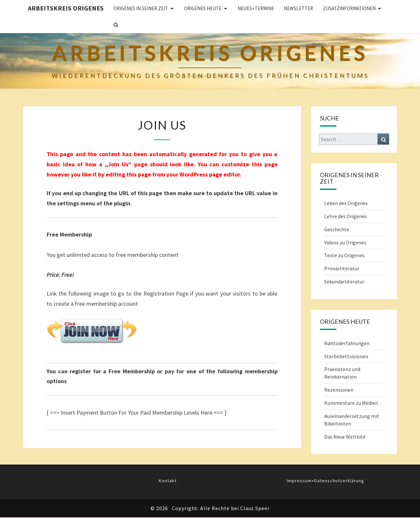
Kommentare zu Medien (351, 403)
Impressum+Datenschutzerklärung (325, 481)
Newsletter (298, 8)
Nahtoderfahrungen (347, 343)
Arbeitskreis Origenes (66, 8)
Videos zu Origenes (345, 242)
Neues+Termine (256, 8)
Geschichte (337, 229)
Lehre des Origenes (346, 216)
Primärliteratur (342, 268)
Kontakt (168, 481)
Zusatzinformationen (349, 8)
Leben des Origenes (346, 203)
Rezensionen (339, 390)
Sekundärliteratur (344, 281)
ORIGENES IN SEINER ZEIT (141, 8)
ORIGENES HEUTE (203, 8)
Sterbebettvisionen (346, 356)
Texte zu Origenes (344, 255)
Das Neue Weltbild (345, 437)
